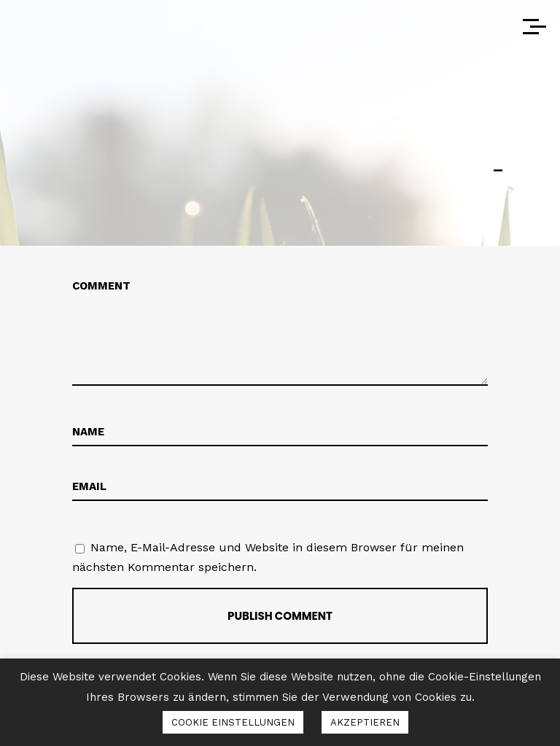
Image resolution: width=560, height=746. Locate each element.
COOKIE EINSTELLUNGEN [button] (233, 722)
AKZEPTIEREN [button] (365, 722)
